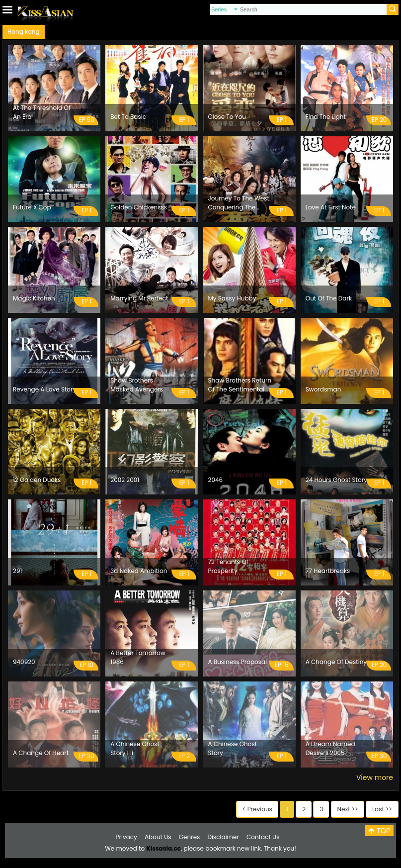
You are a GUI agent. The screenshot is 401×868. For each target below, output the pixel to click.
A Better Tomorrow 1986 (138, 657)
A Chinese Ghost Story (233, 748)
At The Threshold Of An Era (42, 112)
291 (17, 571)
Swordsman (323, 389)
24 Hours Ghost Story (336, 480)
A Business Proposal (238, 662)
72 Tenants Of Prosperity (228, 566)
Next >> (348, 809)
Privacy (126, 837)
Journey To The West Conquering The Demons (239, 203)
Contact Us (263, 837)
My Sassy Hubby (232, 298)
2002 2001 (125, 480)
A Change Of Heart (41, 753)
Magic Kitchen (34, 298)
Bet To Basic (128, 117)
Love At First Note (331, 207)
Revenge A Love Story (44, 389)
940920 (24, 662)
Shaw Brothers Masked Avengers (137, 385)
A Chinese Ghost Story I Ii (135, 748)
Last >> (382, 809)
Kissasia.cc (163, 848)
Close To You (227, 117)
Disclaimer (223, 837)
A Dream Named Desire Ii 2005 (330, 748)
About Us (158, 837)
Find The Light (326, 117)
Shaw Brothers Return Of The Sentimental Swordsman (240, 385)
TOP (379, 831)
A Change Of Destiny (336, 662)
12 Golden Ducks (37, 480)
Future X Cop (32, 207)
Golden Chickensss (139, 207)
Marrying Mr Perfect (139, 298)
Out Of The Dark (329, 298)
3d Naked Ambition (139, 571)
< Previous (257, 809)
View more (375, 777)
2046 (216, 480)
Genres (190, 837)
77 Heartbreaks (328, 571)
